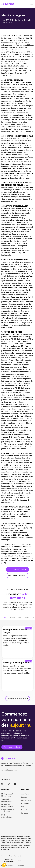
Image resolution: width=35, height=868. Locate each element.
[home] (8, 4)
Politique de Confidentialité (9, 861)
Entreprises (25, 804)
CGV (20, 861)
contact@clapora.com (9, 770)
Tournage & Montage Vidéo (7, 800)
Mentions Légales (7, 866)
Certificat (21, 866)
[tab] (4, 618)
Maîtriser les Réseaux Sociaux (7, 806)
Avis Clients (25, 794)
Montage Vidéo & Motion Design (7, 795)
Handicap (25, 813)
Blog (23, 807)
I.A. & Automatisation (7, 816)
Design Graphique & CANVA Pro (8, 811)
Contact (24, 810)
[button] (32, 4)
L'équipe (24, 797)
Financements (26, 801)
